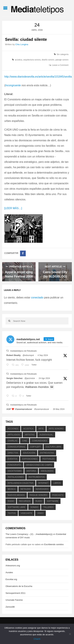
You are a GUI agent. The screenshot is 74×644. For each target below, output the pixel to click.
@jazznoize (30, 378)
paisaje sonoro (62, 60)
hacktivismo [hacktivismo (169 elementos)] (15, 471)
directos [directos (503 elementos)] (13, 453)
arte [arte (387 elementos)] (41, 429)
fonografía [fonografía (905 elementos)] (14, 465)
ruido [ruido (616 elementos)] (39, 501)
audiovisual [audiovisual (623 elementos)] (46, 435)
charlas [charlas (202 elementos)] (12, 441)
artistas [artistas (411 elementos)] (30, 435)
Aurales (9, 572)
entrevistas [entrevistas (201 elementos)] (47, 453)
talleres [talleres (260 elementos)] (48, 507)
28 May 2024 (59, 409)
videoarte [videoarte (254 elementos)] (26, 513)
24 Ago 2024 (44, 378)
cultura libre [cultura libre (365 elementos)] (54, 447)
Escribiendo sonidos (54, 544)
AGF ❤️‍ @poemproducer (19, 409)
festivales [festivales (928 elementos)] (48, 459)
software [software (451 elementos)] (53, 501)
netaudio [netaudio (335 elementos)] (26, 489)
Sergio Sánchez (14, 378)
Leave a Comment (60, 65)
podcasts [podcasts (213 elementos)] (58, 495)
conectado (37, 297)
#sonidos (43, 387)
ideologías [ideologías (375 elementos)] (47, 471)
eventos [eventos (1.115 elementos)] (12, 459)
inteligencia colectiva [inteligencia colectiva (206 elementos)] (20, 483)
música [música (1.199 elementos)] (12, 489)
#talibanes (31, 387)
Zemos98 (10, 607)
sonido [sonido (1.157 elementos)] (34, 507)
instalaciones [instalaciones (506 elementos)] (16, 477)
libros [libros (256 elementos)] (57, 483)
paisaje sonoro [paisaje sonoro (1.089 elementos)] (39, 495)
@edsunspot (28, 355)
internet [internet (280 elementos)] (43, 483)
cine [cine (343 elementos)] (25, 441)
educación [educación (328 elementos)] (29, 453)
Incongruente (13, 85)
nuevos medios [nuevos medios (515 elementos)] (16, 495)
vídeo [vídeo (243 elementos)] (40, 513)
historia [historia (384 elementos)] (31, 471)
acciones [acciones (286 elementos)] (13, 429)
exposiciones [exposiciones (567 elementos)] (30, 459)
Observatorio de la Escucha (19, 586)
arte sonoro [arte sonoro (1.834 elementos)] (56, 429)
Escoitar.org (11, 579)
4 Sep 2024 (43, 355)
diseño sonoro (48, 60)
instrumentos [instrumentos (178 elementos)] (37, 477)
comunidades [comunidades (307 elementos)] (40, 441)
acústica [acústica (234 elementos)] (28, 429)
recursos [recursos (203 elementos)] (25, 501)
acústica (19, 60)
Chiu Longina (22, 44)
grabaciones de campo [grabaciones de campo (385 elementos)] (39, 465)
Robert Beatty (13, 355)
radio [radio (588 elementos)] (11, 501)
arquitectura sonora (32, 60)
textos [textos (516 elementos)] (12, 513)
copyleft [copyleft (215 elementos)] (35, 447)
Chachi (37, 639)
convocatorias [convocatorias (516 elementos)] (16, 447)
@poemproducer (42, 409)
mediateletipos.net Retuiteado (23, 351)
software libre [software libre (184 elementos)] (17, 507)
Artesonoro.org (13, 566)
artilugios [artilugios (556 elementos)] (14, 435)
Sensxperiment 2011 (15, 593)
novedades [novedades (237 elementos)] (42, 489)
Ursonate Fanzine (14, 600)
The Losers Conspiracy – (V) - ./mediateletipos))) (29, 534)
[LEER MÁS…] (13, 208)
